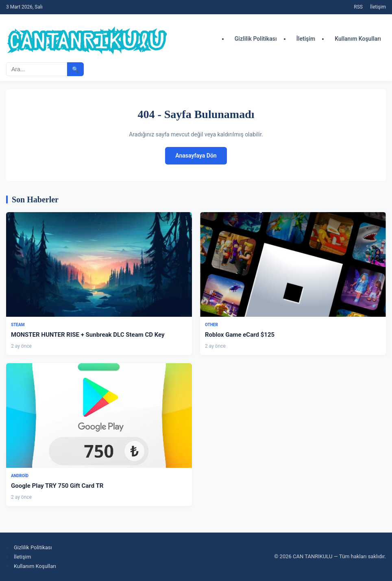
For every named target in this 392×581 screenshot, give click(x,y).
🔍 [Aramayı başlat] (75, 69)
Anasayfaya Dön (196, 156)
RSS (358, 7)
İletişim (378, 7)
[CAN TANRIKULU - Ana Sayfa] (87, 39)
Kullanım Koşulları (358, 39)
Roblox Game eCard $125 (240, 335)
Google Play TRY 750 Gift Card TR (57, 486)
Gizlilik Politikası (256, 39)
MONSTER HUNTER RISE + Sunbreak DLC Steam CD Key (88, 335)
